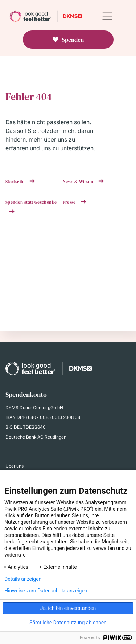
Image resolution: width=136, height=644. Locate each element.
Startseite (16, 182)
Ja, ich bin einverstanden (68, 608)
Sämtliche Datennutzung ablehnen (68, 623)
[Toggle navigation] (107, 16)
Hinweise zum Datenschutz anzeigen (46, 591)
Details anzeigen (23, 579)
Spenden (73, 40)
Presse (70, 202)
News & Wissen (79, 182)
